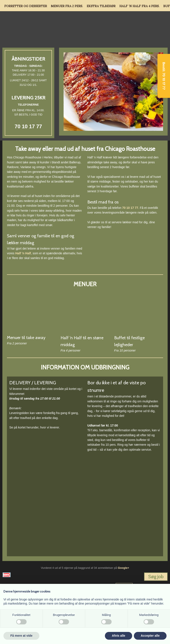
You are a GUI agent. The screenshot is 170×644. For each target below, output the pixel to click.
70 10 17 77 (28, 126)
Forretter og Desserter (26, 6)
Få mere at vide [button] (21, 636)
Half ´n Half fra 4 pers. (139, 6)
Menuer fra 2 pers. (67, 6)
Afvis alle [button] (118, 636)
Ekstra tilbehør (101, 6)
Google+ (123, 568)
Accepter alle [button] (150, 636)
